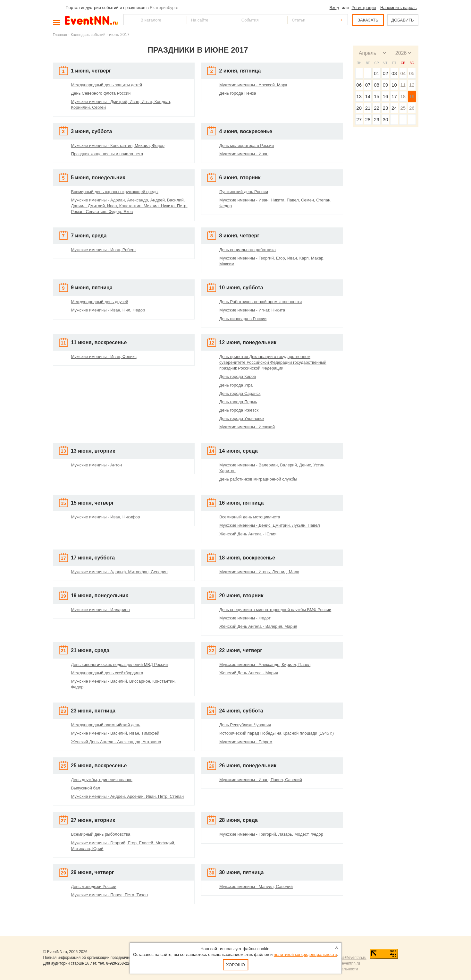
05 (412, 73)
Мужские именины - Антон (97, 465)
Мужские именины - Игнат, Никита (252, 310)
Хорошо (235, 965)
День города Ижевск (239, 410)
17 (394, 96)
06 (359, 85)
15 (377, 96)
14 (368, 96)
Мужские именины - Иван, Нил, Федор (108, 310)
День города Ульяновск (242, 418)
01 (377, 73)
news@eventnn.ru (351, 958)
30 (386, 119)
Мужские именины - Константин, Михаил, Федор (118, 145)
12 (412, 85)
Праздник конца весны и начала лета (107, 154)
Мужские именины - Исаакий (247, 427)
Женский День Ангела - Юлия (248, 534)
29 (377, 119)
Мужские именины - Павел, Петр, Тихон (109, 895)
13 (359, 96)
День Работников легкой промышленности (261, 302)
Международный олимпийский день (106, 725)
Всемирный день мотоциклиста (250, 517)
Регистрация (364, 8)
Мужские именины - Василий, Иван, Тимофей (115, 733)
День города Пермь (238, 402)
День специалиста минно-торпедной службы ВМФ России (275, 610)
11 (403, 85)
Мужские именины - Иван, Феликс (104, 357)
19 (412, 96)
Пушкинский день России (244, 192)
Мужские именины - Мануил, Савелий (256, 886)
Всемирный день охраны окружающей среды (115, 192)
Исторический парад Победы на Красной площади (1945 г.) (277, 733)
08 (377, 85)
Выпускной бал (86, 788)
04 (403, 73)
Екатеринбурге (164, 8)
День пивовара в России (243, 319)
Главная (60, 34)
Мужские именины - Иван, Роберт (104, 250)
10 (394, 85)
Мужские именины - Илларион (101, 610)
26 (412, 108)
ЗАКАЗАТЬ (368, 20)
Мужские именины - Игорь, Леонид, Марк (259, 572)
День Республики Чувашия (245, 725)
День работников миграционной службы (258, 479)
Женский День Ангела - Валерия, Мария (258, 626)
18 (403, 96)
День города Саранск (240, 393)
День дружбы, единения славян (102, 780)
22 (377, 108)
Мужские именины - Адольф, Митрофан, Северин (119, 572)
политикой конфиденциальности (305, 954)
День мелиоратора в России (247, 145)
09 (386, 85)
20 (359, 108)
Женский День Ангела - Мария (249, 673)
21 (368, 108)
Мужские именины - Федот (245, 618)
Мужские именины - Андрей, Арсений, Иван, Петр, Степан (128, 796)
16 (386, 96)
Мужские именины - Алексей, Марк (253, 85)
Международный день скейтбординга (107, 673)
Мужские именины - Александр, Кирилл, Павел (265, 665)
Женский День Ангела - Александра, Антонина (116, 742)
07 (368, 85)
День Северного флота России (101, 93)
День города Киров (238, 376)
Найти (129, 20)
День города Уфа (236, 385)
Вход (334, 8)
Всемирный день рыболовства (101, 834)
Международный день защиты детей (107, 85)
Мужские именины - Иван (244, 154)
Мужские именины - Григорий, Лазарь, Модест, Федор (271, 834)
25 (403, 108)
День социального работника (248, 250)
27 (359, 119)
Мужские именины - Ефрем (246, 742)
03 (394, 73)
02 (386, 73)
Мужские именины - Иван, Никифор (106, 517)
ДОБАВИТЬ (402, 20)
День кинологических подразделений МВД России (120, 665)
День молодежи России (94, 886)
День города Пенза (238, 93)
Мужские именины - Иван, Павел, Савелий (261, 780)
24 (394, 108)
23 (386, 108)
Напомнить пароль (398, 8)
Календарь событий (88, 34)
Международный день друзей (100, 302)
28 (368, 119)
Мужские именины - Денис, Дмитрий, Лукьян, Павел (270, 525)
